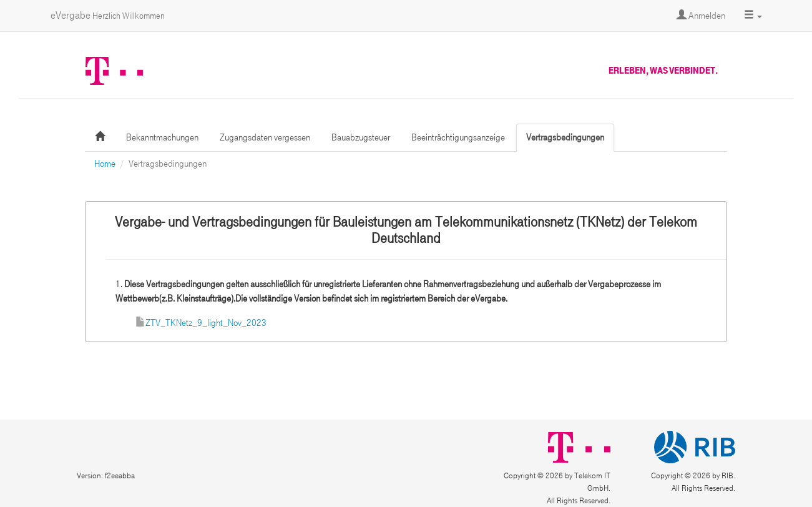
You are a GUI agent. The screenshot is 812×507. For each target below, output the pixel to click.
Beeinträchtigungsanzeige (458, 137)
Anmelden (701, 16)
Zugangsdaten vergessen (265, 137)
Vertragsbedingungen (565, 137)
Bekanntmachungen (162, 137)
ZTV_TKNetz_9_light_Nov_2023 (206, 323)
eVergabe (108, 15)
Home (105, 164)
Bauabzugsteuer (361, 137)
